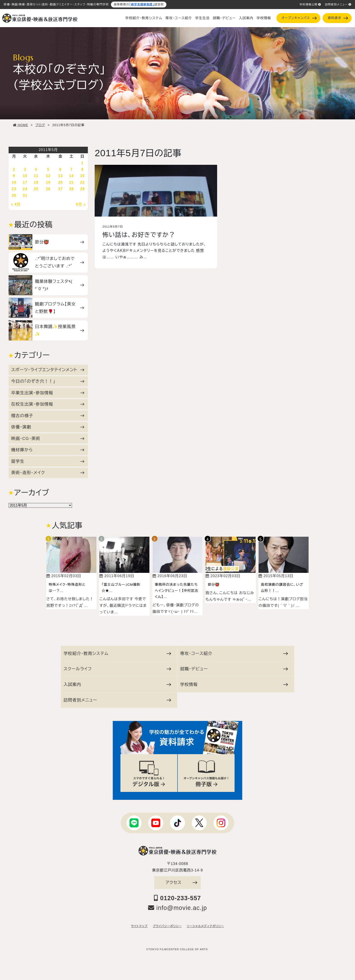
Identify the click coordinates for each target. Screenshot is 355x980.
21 (72, 182)
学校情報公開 (310, 5)
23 (14, 189)
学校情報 (264, 18)
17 (25, 182)
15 (82, 176)
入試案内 (246, 18)
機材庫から (48, 450)
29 (82, 189)
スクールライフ (117, 669)
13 (60, 176)
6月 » (81, 204)
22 (82, 182)
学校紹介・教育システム (144, 18)
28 (72, 189)
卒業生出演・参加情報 (48, 393)
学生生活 (202, 18)
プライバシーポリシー (167, 926)
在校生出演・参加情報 (48, 404)
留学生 (48, 461)
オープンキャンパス (299, 18)
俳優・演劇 (48, 427)
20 (60, 182)
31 (25, 195)
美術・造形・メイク (48, 473)
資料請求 (338, 18)
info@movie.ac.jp (178, 908)
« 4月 (16, 204)
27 (60, 189)
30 (14, 195)
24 (25, 189)
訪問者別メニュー (338, 5)
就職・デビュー (224, 18)
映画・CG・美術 (48, 438)
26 (48, 189)
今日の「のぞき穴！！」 (48, 381)
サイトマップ (139, 926)
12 (48, 176)
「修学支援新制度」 (142, 5)
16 (14, 182)
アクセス (181, 882)
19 (48, 182)
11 (36, 176)
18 (36, 182)
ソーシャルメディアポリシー (205, 926)
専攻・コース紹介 (179, 18)
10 (25, 176)
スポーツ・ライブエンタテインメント (48, 370)
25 (36, 189)
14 (72, 176)
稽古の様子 (48, 416)
